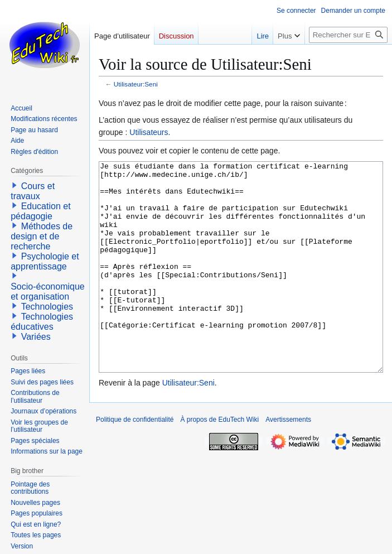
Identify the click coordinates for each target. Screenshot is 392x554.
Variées (36, 337)
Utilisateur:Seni (136, 84)
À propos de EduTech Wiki (219, 461)
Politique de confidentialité (135, 461)
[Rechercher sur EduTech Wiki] (348, 35)
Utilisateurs (149, 132)
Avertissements (288, 461)
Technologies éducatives (42, 322)
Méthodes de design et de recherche (42, 236)
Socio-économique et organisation (48, 292)
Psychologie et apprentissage (45, 261)
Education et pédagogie (40, 211)
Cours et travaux (33, 191)
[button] (14, 185)
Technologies (47, 307)
